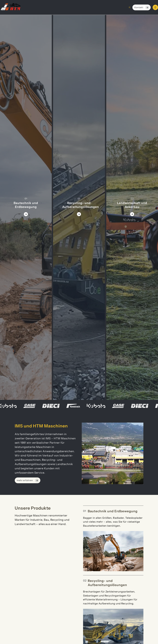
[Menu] (155, 7)
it (130, 7)
